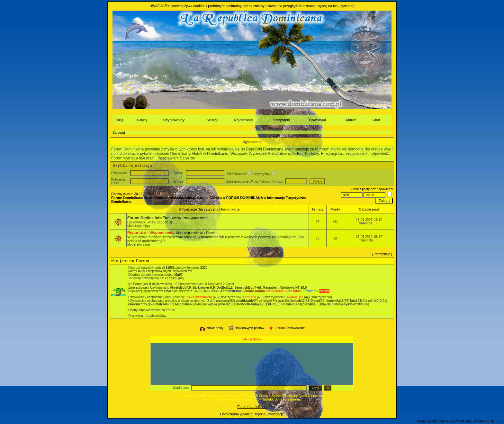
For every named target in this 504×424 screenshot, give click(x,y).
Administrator (231, 291)
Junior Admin (255, 291)
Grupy (142, 120)
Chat (376, 120)
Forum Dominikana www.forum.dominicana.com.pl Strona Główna (167, 198)
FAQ (119, 120)
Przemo (230, 396)
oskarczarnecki (199, 297)
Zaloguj (119, 132)
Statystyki (282, 120)
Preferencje (382, 254)
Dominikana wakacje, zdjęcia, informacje (252, 414)
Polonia (324, 291)
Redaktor (293, 291)
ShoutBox (252, 339)
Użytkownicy (174, 120)
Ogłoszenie (252, 142)
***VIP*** (309, 291)
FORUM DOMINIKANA (245, 198)
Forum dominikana (252, 407)
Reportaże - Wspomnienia (151, 233)
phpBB (202, 396)
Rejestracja (243, 120)
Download (318, 120)
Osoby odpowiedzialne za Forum (152, 310)
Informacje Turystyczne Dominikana (210, 209)
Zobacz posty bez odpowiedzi (372, 189)
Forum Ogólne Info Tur (148, 218)
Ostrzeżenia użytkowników (147, 316)
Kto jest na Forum (130, 261)
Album (351, 120)
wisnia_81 (295, 297)
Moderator (276, 291)
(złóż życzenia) (230, 297)
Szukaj (212, 120)
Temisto (249, 297)
